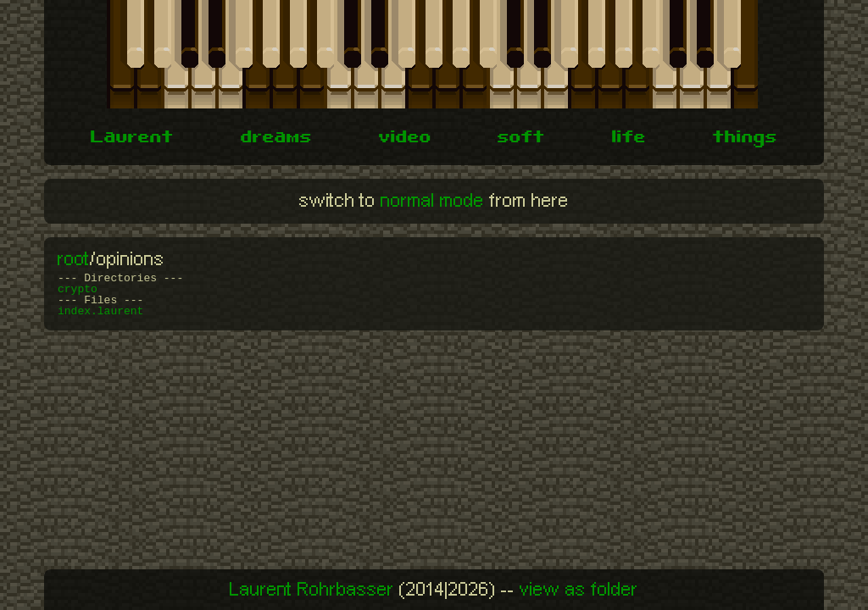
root (74, 259)
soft (521, 139)
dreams (276, 139)
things (745, 139)
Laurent (132, 139)
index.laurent (100, 311)
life (629, 139)
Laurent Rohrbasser (312, 590)
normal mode (432, 201)
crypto (78, 289)
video (405, 139)
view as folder (579, 590)
